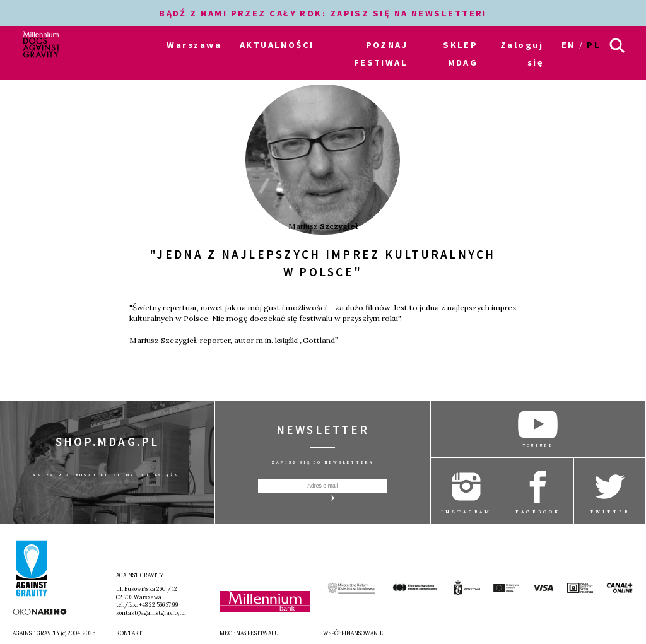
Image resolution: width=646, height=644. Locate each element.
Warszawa (194, 45)
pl (594, 45)
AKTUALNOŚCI (277, 45)
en (568, 45)
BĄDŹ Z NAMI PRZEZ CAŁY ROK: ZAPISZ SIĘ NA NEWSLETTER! (323, 13)
